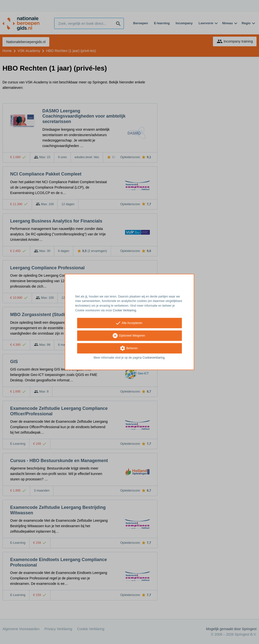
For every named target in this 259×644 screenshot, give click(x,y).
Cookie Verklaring (124, 310)
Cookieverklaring (153, 358)
